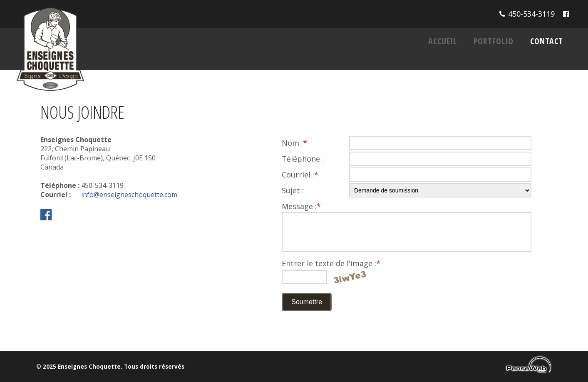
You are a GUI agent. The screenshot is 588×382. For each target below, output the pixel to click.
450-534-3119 (531, 14)
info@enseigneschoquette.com (129, 195)
